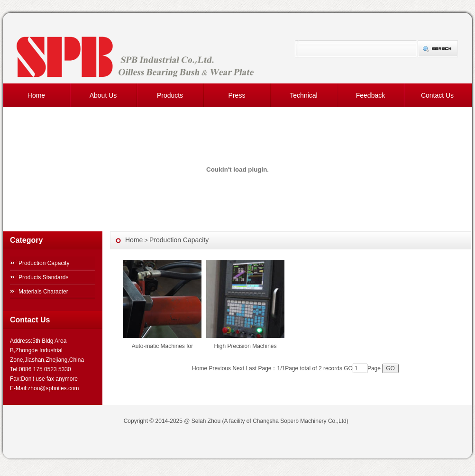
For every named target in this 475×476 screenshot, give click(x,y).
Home (36, 95)
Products (170, 95)
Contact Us (437, 95)
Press (237, 95)
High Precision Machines (245, 346)
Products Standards (43, 277)
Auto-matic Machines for (162, 346)
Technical (303, 95)
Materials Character (43, 292)
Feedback (370, 95)
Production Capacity (44, 263)
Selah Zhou (206, 421)
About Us (103, 95)
